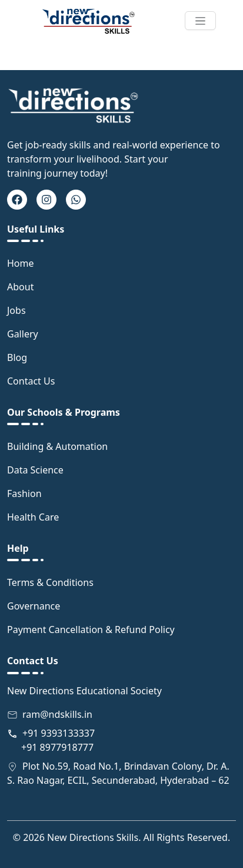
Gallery (23, 334)
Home (21, 263)
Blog (17, 357)
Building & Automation (57, 446)
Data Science (35, 470)
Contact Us (31, 381)
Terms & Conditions (50, 582)
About (20, 287)
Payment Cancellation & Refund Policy (91, 630)
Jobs (16, 310)
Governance (34, 606)
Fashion (24, 493)
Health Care (33, 517)
